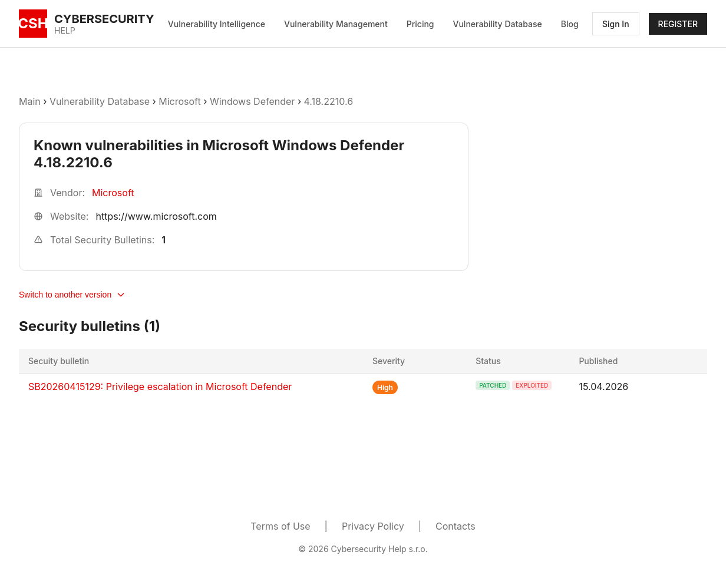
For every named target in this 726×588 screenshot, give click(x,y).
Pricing (420, 24)
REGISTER (678, 24)
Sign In (616, 24)
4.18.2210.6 (329, 101)
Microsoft (179, 101)
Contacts (456, 526)
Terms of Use (280, 526)
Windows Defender (253, 101)
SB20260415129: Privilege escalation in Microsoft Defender (160, 387)
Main (30, 101)
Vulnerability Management (336, 24)
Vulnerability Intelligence (217, 24)
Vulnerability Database (498, 24)
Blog (570, 24)
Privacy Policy (373, 526)
